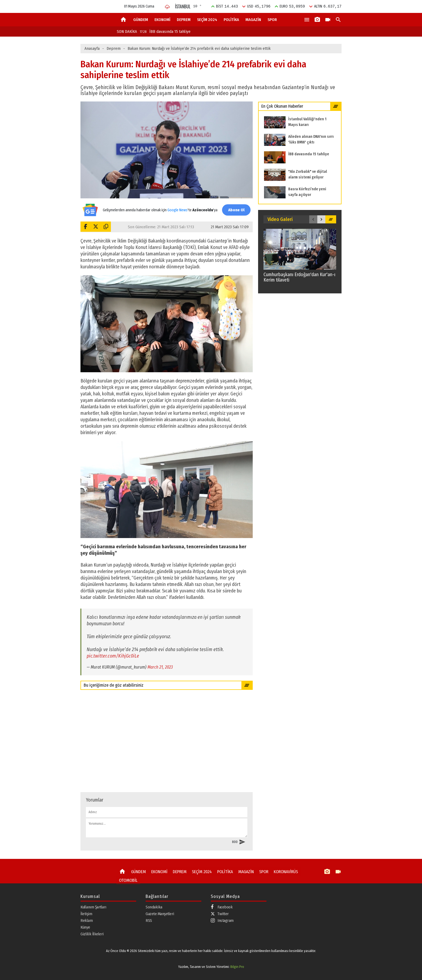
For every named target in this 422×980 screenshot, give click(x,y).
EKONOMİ (162, 20)
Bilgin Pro (237, 967)
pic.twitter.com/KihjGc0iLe (113, 656)
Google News (177, 207)
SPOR (272, 20)
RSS (149, 920)
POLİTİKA (231, 20)
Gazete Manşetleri (160, 914)
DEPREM (184, 20)
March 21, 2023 (160, 667)
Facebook (222, 907)
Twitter (220, 914)
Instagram (222, 920)
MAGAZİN (253, 20)
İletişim (86, 914)
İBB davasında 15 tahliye (165, 31)
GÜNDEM (141, 20)
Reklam (87, 920)
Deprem (114, 48)
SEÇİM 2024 (207, 20)
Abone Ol (235, 210)
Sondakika (154, 907)
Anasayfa (92, 48)
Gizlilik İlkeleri (92, 934)
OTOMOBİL (127, 879)
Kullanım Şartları (93, 907)
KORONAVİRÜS (282, 872)
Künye (85, 927)
